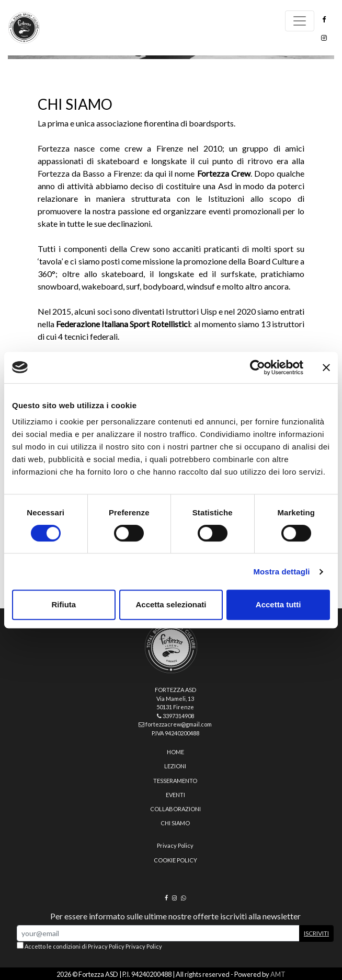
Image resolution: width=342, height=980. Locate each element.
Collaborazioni (175, 809)
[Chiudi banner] (326, 367)
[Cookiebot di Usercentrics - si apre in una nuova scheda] (258, 367)
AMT (278, 974)
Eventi (175, 795)
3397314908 (175, 716)
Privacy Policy (175, 845)
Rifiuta (64, 604)
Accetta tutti (278, 604)
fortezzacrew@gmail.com (175, 724)
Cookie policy (175, 860)
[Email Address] (158, 933)
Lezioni (175, 766)
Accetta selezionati (171, 604)
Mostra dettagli (281, 572)
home (175, 752)
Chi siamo (175, 823)
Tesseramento (175, 781)
